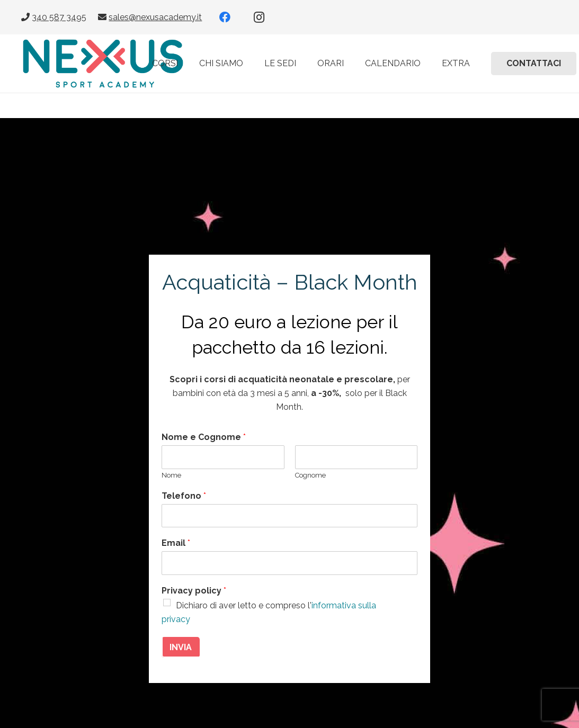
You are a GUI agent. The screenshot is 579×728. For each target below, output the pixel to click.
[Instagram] (259, 17)
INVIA (181, 647)
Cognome (310, 475)
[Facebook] (225, 17)
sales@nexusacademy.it (155, 17)
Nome (171, 475)
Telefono (184, 496)
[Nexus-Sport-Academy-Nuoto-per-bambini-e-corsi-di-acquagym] (103, 64)
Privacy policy (194, 591)
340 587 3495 (59, 17)
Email (176, 543)
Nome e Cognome (204, 437)
